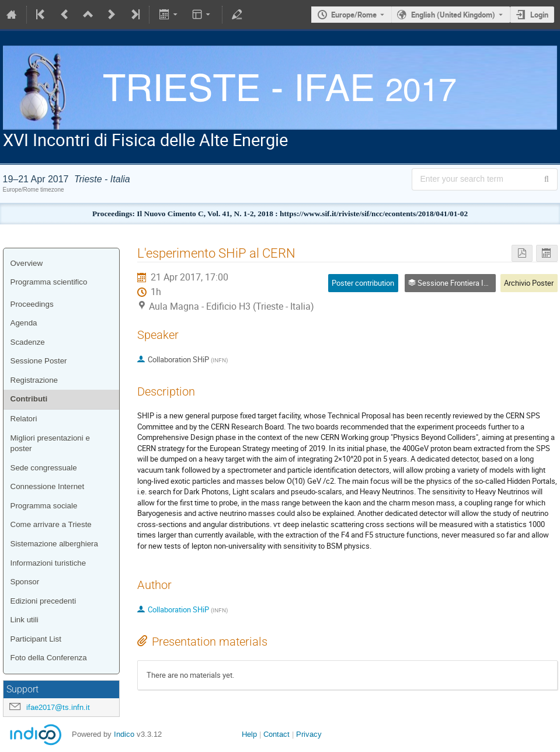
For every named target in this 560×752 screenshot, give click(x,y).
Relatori (24, 419)
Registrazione (34, 380)
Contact (276, 734)
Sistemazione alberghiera (54, 544)
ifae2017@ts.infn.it (58, 707)
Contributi (29, 399)
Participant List (36, 639)
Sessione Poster (39, 361)
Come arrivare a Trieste (51, 524)
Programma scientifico (49, 282)
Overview (27, 263)
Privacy (309, 734)
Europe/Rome (354, 15)
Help (249, 734)
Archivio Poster (529, 283)
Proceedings (32, 304)
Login (539, 15)
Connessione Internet (48, 486)
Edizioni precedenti (44, 601)
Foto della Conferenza (49, 658)
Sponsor (25, 582)
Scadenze (28, 342)
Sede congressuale (44, 468)
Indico (124, 734)
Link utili (25, 620)
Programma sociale (44, 506)
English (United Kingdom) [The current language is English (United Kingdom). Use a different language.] (453, 15)
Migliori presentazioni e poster (50, 443)
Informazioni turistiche (48, 563)
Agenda (24, 323)
